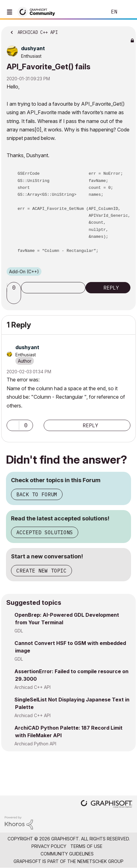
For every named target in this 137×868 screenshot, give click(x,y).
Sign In (127, 12)
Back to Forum (37, 494)
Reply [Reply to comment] (90, 425)
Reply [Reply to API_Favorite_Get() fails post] (111, 288)
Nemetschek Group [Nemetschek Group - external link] (100, 861)
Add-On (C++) (24, 272)
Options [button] (127, 30)
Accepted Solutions (45, 532)
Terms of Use (86, 846)
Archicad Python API (35, 744)
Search (93, 12)
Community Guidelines (67, 854)
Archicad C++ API (33, 687)
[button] (15, 298)
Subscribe (53, 288)
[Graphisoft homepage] (107, 804)
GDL (19, 631)
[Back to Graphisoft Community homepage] (38, 11)
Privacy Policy (49, 846)
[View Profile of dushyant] (33, 48)
